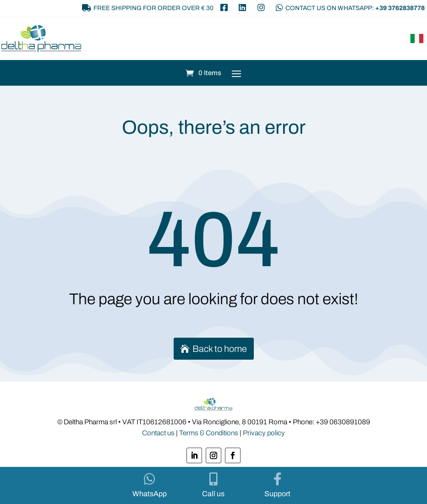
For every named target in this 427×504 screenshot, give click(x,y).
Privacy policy (264, 433)
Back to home (220, 349)
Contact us (158, 433)
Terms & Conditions (209, 433)
